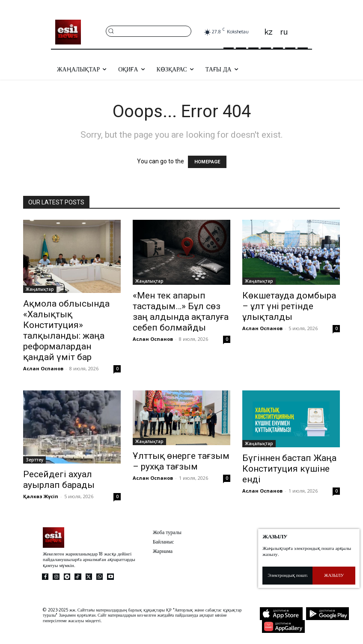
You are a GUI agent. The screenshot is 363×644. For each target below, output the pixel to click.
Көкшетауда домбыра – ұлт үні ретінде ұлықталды (289, 306)
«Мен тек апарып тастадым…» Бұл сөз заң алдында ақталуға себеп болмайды (181, 312)
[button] (149, 31)
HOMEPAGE (207, 162)
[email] (287, 576)
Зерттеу (34, 460)
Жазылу (334, 575)
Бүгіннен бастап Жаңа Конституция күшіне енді (289, 469)
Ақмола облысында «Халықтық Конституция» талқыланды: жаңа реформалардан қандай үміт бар (66, 330)
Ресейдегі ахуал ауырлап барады (59, 480)
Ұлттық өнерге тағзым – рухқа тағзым (181, 461)
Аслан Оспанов (43, 368)
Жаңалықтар (40, 289)
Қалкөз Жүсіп (41, 496)
